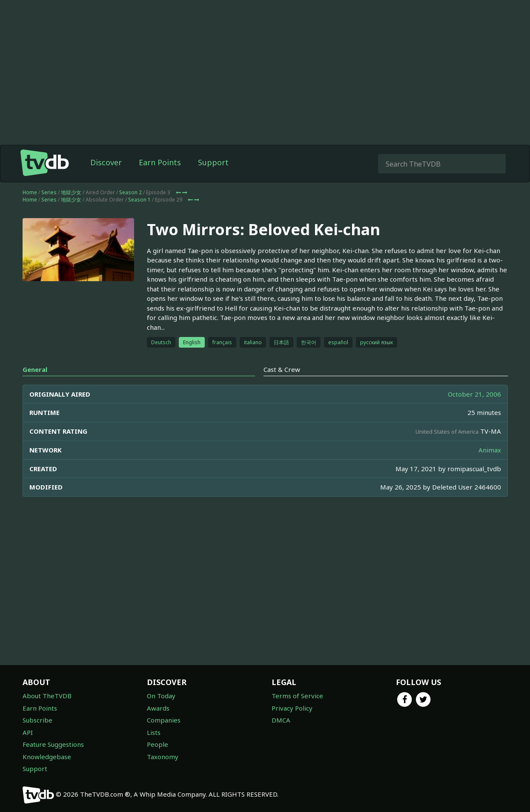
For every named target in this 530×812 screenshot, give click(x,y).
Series (49, 192)
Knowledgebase (47, 757)
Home (30, 192)
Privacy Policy (292, 708)
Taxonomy (163, 757)
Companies (164, 720)
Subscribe (37, 720)
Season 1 (139, 200)
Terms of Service (297, 696)
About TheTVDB (47, 696)
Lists (154, 732)
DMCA (281, 720)
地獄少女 (71, 192)
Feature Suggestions (53, 744)
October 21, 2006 (474, 394)
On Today (161, 696)
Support (213, 162)
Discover (106, 162)
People (158, 744)
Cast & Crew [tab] (282, 369)
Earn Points (160, 162)
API (28, 732)
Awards (158, 708)
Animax (490, 450)
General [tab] (35, 369)
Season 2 (130, 192)
